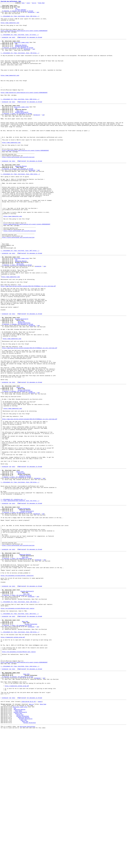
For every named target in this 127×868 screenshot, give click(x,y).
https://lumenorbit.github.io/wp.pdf (13, 759)
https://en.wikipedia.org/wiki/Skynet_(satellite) (17, 686)
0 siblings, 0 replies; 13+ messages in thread (18, 201)
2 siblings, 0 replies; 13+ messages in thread (18, 56)
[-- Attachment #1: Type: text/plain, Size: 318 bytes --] (20, 575)
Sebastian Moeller (21, 53)
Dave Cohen (20, 132)
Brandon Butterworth (22, 55)
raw (38, 14)
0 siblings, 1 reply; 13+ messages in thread (17, 611)
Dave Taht (25, 664)
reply (13, 44)
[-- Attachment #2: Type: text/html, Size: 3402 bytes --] (20, 118)
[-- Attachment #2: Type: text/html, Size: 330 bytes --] (20, 731)
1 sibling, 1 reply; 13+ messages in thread (17, 568)
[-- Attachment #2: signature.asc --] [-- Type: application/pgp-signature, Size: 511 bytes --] (20, 596)
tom (16, 10)
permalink (31, 14)
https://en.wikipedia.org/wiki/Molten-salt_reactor (18, 725)
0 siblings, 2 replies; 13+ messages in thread (18, 386)
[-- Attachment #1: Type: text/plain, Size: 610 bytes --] (20, 753)
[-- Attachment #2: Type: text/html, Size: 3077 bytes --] (20, 299)
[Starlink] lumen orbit (21, 50)
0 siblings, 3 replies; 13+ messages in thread (18, 13)
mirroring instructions (28, 864)
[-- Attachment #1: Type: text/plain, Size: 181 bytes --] (20, 717)
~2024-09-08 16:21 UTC (29, 835)
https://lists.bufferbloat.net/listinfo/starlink (18, 187)
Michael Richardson (24, 385)
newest (40, 835)
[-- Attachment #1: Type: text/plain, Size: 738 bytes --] (20, 63)
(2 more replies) (21, 11)
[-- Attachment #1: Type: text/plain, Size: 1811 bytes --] (20, 207)
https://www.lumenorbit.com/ (10, 27)
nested (23, 44)
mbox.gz (31, 838)
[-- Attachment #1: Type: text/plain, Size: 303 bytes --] (20, 19)
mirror (37, 3)
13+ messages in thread (34, 44)
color (31, 3)
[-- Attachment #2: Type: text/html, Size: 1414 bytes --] (20, 794)
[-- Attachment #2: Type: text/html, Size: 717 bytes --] (20, 41)
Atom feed (44, 3)
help (26, 3)
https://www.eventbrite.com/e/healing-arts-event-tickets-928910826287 (24, 36)
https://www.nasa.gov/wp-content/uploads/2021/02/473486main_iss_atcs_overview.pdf (28, 341)
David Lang (20, 314)
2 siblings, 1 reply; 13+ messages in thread (17, 135)
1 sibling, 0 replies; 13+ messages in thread (17, 466)
